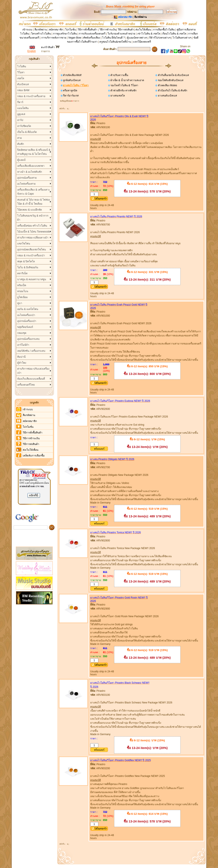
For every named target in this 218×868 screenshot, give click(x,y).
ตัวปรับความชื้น (119, 75)
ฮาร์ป (20, 120)
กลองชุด (22, 333)
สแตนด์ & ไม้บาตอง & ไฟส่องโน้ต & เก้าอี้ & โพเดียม (34, 202)
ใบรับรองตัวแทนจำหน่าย (121, 34)
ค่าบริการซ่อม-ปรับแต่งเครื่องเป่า (33, 371)
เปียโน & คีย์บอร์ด (27, 132)
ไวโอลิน (22, 66)
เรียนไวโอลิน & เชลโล (174, 34)
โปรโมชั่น (70, 30)
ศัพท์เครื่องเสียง (92, 38)
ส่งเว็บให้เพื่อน (143, 30)
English (32, 51)
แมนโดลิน (23, 108)
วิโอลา (21, 72)
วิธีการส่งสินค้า (126, 30)
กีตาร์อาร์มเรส (70, 96)
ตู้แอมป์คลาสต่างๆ (137, 38)
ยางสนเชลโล (117, 96)
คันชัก (21, 144)
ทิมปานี (21, 357)
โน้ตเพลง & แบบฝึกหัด (30, 210)
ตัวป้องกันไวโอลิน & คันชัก (172, 90)
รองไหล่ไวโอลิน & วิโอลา (124, 85)
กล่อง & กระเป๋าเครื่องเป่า (31, 255)
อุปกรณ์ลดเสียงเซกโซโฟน (32, 250)
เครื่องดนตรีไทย (26, 385)
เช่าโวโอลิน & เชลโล (149, 34)
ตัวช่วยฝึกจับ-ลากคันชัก (123, 90)
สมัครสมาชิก (56, 30)
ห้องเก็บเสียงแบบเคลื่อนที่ (31, 379)
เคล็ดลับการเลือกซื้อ (34, 456)
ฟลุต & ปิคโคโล (26, 261)
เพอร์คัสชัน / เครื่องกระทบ (31, 351)
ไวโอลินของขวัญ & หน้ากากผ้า (33, 218)
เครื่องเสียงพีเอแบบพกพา (31, 166)
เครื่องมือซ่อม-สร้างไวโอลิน (32, 226)
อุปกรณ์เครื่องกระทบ (28, 339)
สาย (19, 138)
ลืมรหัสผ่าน (41, 30)
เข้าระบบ (27, 30)
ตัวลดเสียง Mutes (167, 85)
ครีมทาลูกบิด (70, 90)
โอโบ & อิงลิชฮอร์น (28, 267)
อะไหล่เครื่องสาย (26, 184)
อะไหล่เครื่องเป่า (26, 315)
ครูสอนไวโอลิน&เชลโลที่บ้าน (115, 42)
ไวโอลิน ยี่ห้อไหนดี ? (113, 38)
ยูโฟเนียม (22, 297)
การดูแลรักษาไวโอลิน (65, 34)
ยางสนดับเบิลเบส (167, 96)
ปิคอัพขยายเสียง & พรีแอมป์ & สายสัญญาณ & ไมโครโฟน (34, 152)
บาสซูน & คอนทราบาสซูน (32, 279)
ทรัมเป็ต (22, 285)
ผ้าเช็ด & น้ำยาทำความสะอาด (127, 80)
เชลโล (21, 78)
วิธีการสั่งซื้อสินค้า (88, 30)
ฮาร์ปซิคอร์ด (24, 126)
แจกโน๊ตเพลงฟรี (142, 42)
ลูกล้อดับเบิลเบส (71, 80)
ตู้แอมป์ (21, 160)
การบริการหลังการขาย (54, 38)
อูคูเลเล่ (21, 114)
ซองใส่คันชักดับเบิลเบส (170, 80)
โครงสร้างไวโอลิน (41, 34)
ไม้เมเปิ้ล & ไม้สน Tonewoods (34, 232)
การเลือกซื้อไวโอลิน (164, 30)
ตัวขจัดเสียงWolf (72, 75)
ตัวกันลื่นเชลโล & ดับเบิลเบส (173, 75)
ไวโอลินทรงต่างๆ (182, 38)
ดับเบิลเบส (23, 84)
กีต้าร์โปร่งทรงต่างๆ (160, 38)
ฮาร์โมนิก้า (23, 345)
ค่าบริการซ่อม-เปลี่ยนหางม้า (33, 238)
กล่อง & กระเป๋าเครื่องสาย (31, 96)
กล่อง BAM (23, 90)
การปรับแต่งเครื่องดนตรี (92, 34)
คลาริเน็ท (22, 273)
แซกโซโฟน (24, 244)
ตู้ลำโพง (22, 363)
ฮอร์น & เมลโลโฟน (28, 309)
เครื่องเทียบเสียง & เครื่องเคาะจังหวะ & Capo (34, 192)
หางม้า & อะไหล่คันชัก (30, 172)
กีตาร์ (20, 102)
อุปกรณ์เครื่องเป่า (27, 321)
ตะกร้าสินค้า (50, 47)
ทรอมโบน (23, 291)
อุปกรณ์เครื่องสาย (27, 178)
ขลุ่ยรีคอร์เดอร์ (25, 327)
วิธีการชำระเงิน (108, 30)
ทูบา (20, 303)
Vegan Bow (75, 38)
